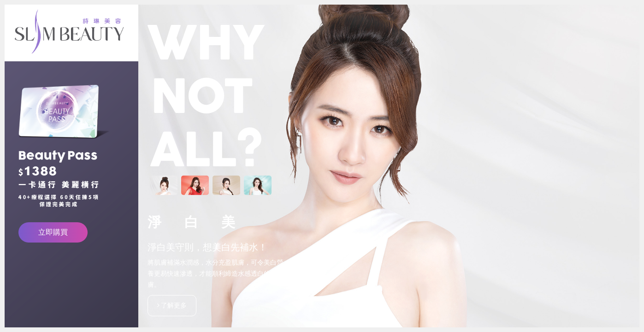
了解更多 (172, 305)
